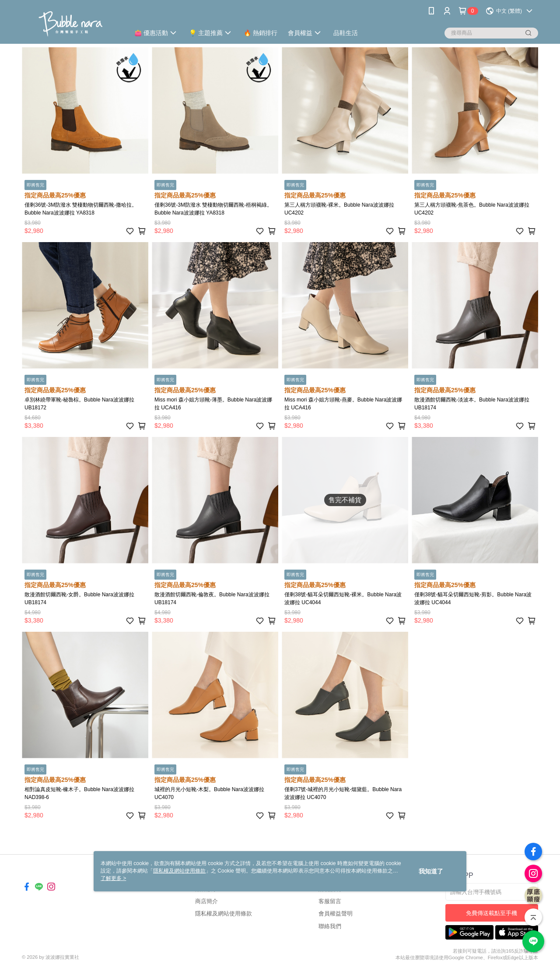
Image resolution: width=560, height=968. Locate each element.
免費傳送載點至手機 (492, 913)
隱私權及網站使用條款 (224, 913)
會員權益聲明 (336, 913)
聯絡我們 (330, 926)
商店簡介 (206, 901)
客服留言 (330, 901)
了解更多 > (113, 878)
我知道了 (431, 871)
